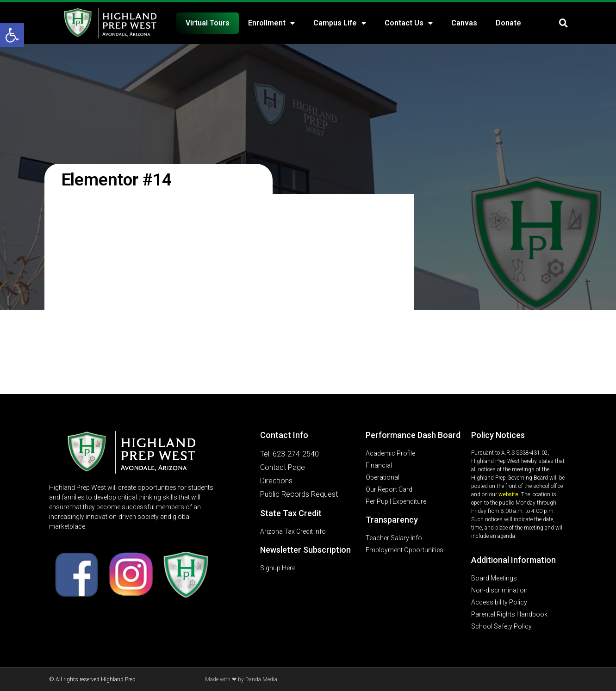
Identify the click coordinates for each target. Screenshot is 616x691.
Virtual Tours (208, 23)
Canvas (464, 23)
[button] (12, 35)
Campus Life (340, 23)
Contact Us (409, 23)
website (508, 494)
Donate (508, 23)
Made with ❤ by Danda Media (241, 679)
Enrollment (271, 23)
